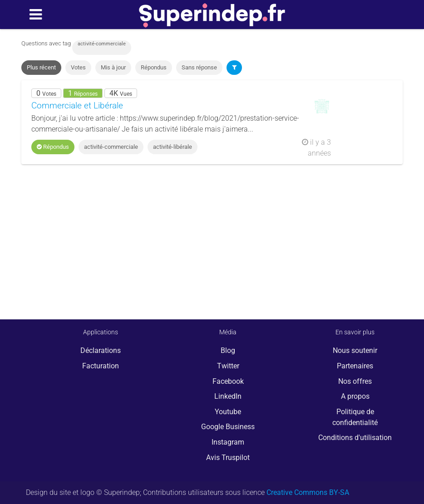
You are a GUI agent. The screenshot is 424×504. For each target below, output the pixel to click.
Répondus (154, 67)
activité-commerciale (111, 147)
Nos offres (355, 381)
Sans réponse (199, 67)
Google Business (228, 427)
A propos (355, 396)
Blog (228, 350)
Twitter (228, 366)
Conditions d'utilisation (355, 438)
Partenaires (355, 366)
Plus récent (41, 67)
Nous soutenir (355, 350)
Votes (78, 67)
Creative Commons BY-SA (308, 492)
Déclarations (101, 350)
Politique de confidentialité (355, 417)
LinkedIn (228, 396)
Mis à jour (113, 67)
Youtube (228, 412)
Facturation (101, 366)
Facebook (228, 381)
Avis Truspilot (228, 458)
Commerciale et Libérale (77, 105)
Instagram (228, 442)
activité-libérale (173, 147)
